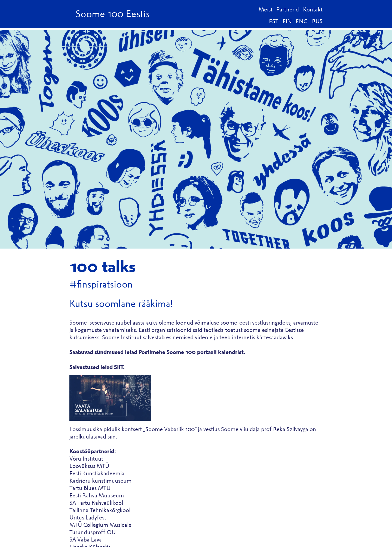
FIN (287, 21)
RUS (317, 21)
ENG (302, 21)
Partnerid (288, 9)
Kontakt (313, 9)
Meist (266, 9)
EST (274, 21)
